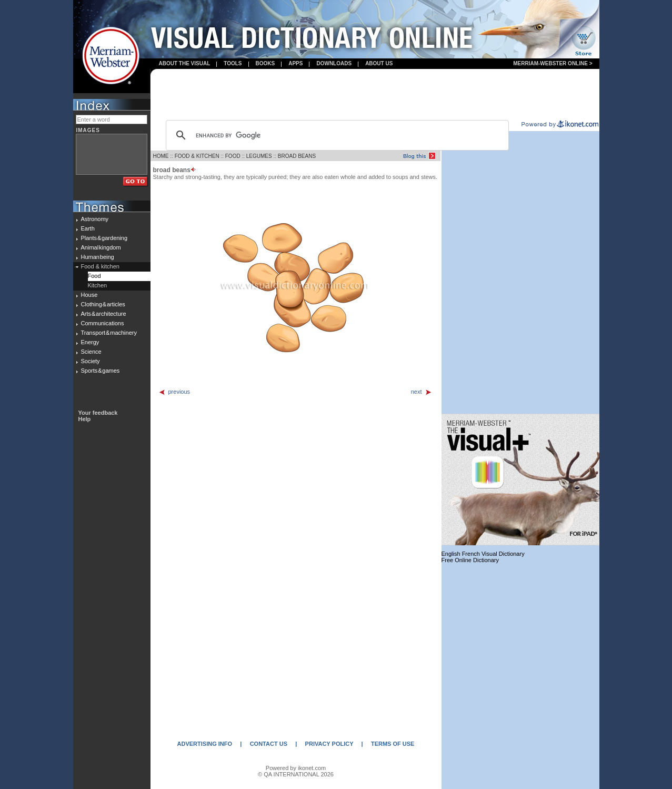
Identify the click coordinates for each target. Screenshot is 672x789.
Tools (233, 63)
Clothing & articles (103, 304)
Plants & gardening (104, 238)
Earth (88, 228)
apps (295, 63)
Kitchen (98, 285)
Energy (90, 342)
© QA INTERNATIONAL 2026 (296, 774)
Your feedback (98, 413)
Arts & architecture (104, 314)
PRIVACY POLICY (329, 744)
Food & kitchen (100, 266)
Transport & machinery (109, 333)
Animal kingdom (101, 247)
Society (91, 361)
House (89, 295)
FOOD (233, 156)
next (422, 392)
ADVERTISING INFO (205, 744)
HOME (161, 156)
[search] (336, 135)
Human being (98, 257)
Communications (103, 323)
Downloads (334, 63)
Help (85, 419)
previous (174, 392)
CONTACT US (269, 744)
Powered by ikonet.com (296, 768)
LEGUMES (259, 156)
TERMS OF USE (393, 744)
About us (379, 63)
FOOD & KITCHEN (197, 156)
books (265, 63)
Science (91, 352)
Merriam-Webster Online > (553, 63)
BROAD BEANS (297, 156)
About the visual (185, 63)
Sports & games (101, 371)
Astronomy (95, 219)
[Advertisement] (375, 95)
